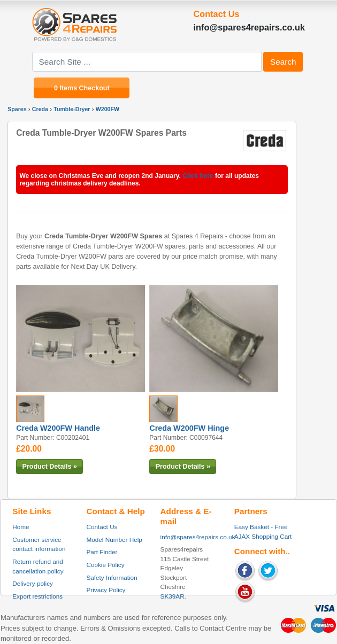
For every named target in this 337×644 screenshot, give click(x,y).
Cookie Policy (105, 565)
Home (21, 527)
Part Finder (102, 552)
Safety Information (112, 577)
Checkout (94, 88)
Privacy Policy (106, 590)
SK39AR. (173, 596)
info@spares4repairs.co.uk (198, 537)
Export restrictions (37, 596)
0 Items (67, 88)
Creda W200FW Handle (58, 428)
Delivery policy (33, 583)
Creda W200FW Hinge (189, 428)
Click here (198, 176)
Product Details (50, 467)
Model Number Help (114, 540)
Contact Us (102, 527)
